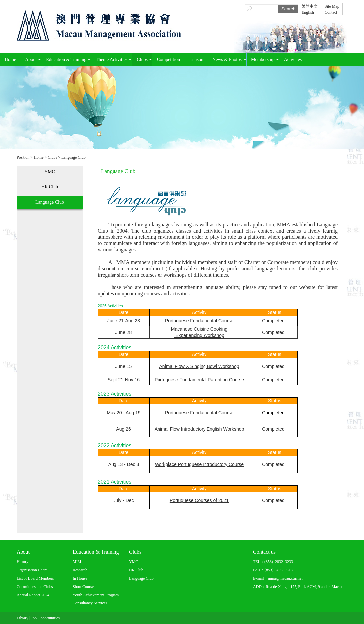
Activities (293, 59)
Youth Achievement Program (96, 595)
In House (80, 578)
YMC (50, 172)
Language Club (73, 157)
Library (23, 618)
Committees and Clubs (35, 587)
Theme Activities (112, 59)
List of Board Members (35, 578)
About (31, 59)
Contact (331, 12)
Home (10, 59)
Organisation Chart (32, 570)
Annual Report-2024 (33, 595)
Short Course (83, 587)
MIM (77, 562)
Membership (263, 59)
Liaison (196, 59)
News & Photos (227, 59)
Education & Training (66, 59)
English (308, 12)
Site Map (332, 6)
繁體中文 (310, 6)
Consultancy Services (90, 603)
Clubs (142, 59)
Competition (168, 59)
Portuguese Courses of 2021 (199, 500)
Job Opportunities (45, 618)
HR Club (50, 187)
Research (80, 570)
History (23, 562)
